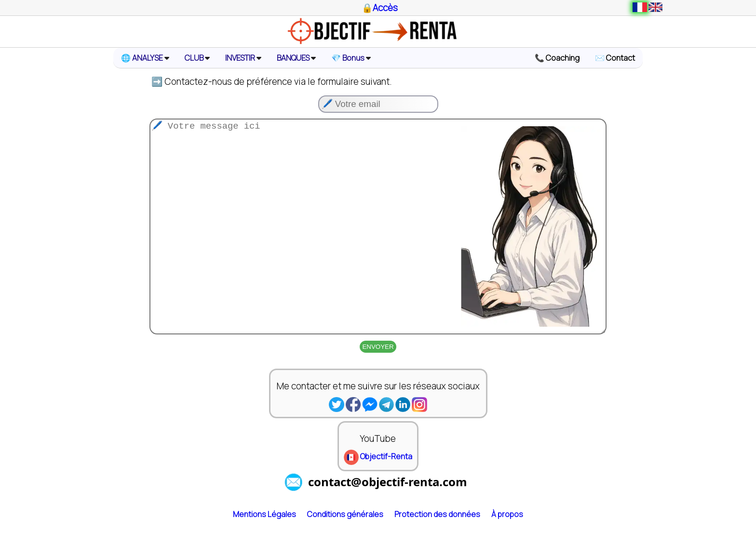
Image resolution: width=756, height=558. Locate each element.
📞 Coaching (557, 58)
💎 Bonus (351, 58)
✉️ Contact (615, 58)
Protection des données (437, 553)
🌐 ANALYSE (145, 58)
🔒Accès (380, 8)
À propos (507, 553)
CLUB (197, 58)
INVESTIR (243, 58)
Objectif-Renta (378, 495)
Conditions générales (345, 553)
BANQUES (296, 58)
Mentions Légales (264, 553)
